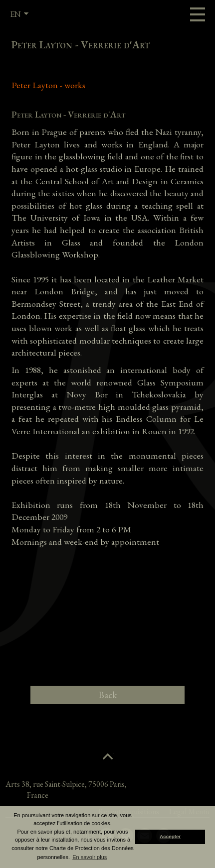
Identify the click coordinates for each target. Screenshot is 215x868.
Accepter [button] (170, 836)
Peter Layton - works (48, 85)
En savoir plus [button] (90, 857)
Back (108, 695)
